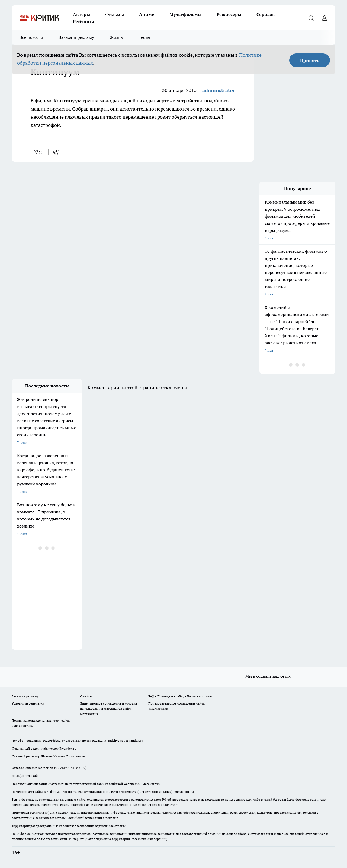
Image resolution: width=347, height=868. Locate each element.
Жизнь (116, 37)
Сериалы (266, 14)
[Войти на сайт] (324, 18)
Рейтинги (84, 21)
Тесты (145, 37)
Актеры (81, 14)
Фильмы (115, 14)
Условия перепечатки (28, 703)
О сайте (86, 696)
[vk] (39, 152)
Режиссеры (229, 14)
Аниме (147, 14)
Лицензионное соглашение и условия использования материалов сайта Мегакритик (108, 708)
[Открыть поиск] (311, 18)
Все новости (31, 37)
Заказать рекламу (76, 37)
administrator (219, 90)
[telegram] (57, 152)
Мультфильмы (185, 14)
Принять (310, 60)
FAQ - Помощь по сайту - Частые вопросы (180, 696)
